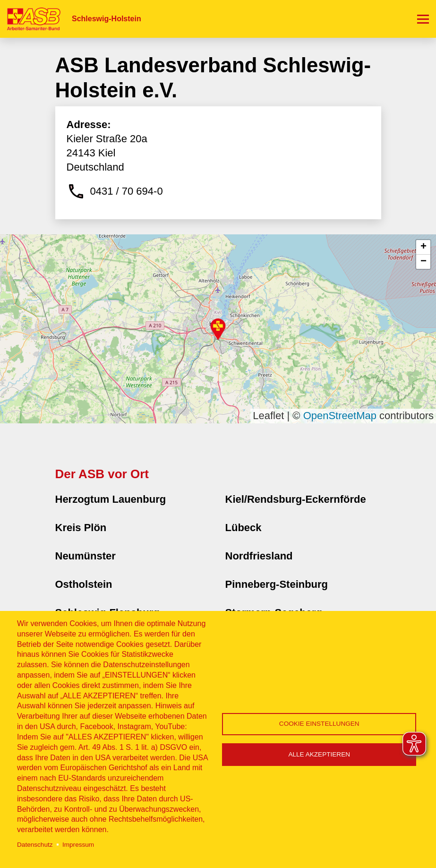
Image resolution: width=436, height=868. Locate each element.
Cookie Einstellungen (319, 724)
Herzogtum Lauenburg (111, 499)
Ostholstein (84, 584)
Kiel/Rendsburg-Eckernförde (296, 499)
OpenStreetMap (340, 416)
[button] (218, 329)
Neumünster (85, 556)
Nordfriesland (259, 556)
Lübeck (244, 528)
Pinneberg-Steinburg (277, 584)
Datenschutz (35, 845)
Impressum (78, 845)
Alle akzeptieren (319, 754)
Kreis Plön (81, 528)
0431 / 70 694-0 (127, 191)
